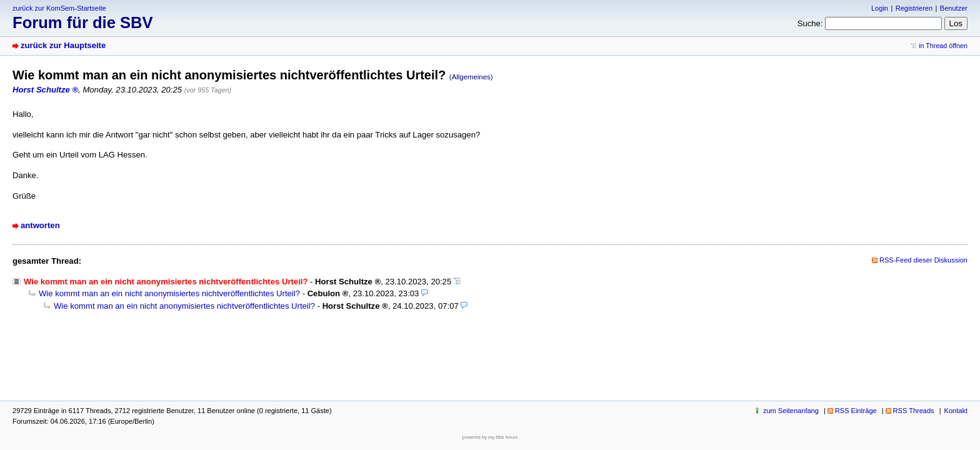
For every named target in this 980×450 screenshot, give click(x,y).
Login (880, 8)
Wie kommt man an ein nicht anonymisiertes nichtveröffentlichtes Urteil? (169, 293)
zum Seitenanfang (791, 411)
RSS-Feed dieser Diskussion (923, 260)
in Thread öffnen (943, 46)
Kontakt (956, 411)
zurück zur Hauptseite (63, 45)
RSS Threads (914, 411)
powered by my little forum (490, 437)
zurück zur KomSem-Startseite (59, 8)
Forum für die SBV (83, 22)
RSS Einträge (856, 411)
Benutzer (954, 8)
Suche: (810, 23)
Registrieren (914, 8)
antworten (40, 225)
